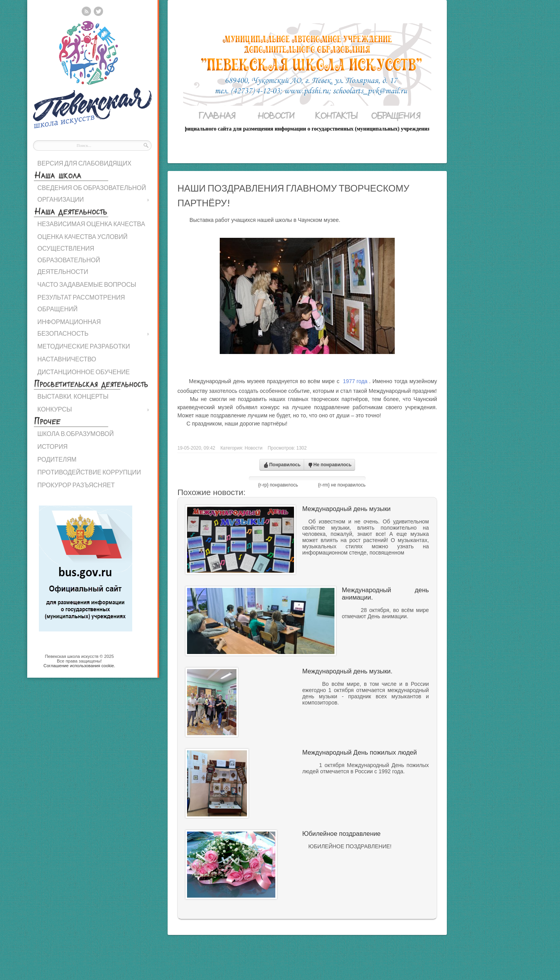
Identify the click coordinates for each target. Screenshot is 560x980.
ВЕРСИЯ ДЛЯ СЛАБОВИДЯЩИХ (84, 163)
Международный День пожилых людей (360, 752)
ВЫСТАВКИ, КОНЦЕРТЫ (73, 396)
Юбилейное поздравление (341, 834)
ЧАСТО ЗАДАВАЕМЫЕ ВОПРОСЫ (87, 284)
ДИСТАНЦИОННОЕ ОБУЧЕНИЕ (84, 372)
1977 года (355, 381)
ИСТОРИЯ (52, 446)
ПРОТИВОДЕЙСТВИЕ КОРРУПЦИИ (89, 472)
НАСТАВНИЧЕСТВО (67, 359)
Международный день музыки (346, 509)
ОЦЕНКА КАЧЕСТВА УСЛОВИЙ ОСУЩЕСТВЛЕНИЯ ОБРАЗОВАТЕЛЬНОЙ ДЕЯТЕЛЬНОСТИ (82, 254)
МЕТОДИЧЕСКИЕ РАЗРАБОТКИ (84, 346)
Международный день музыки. (347, 671)
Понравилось (282, 465)
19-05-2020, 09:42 (196, 448)
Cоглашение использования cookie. (79, 666)
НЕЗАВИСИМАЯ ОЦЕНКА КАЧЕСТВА (91, 224)
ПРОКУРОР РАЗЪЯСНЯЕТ (76, 485)
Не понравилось (329, 465)
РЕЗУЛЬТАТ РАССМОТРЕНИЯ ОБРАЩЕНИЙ (81, 303)
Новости (254, 448)
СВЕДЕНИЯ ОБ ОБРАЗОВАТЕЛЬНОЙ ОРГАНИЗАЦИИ (93, 194)
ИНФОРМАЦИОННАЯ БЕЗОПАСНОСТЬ (93, 329)
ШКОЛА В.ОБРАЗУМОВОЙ (75, 433)
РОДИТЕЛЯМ (57, 459)
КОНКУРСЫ (93, 409)
